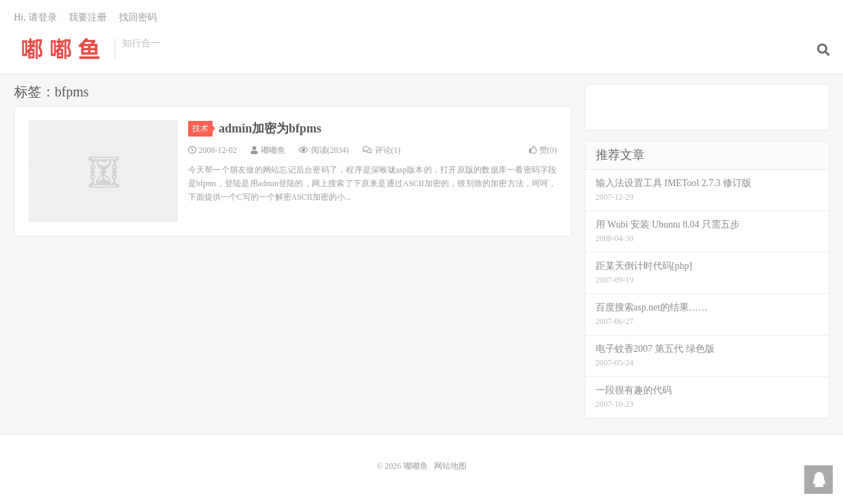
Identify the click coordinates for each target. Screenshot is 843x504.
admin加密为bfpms (270, 128)
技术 (202, 128)
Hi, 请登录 (36, 17)
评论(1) (382, 150)
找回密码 (138, 17)
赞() (543, 150)
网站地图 (450, 466)
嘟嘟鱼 (61, 48)
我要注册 (88, 17)
